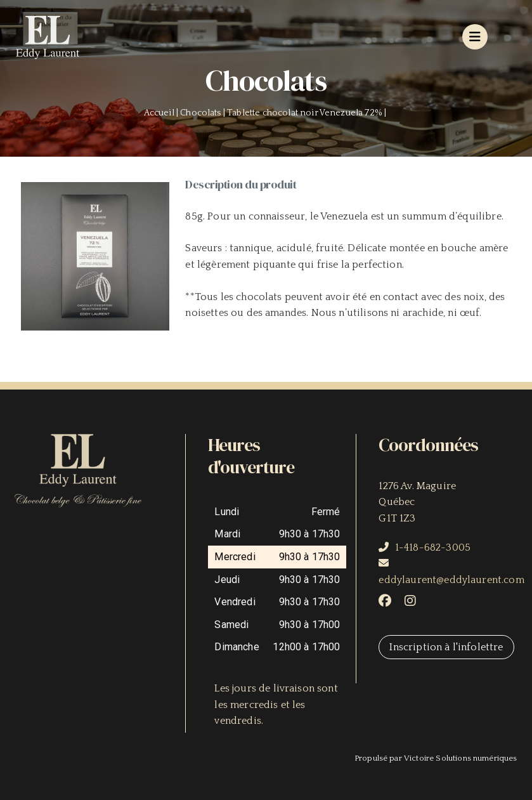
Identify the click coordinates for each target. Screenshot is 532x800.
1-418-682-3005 (433, 548)
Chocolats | (204, 113)
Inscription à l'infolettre (446, 647)
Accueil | (162, 113)
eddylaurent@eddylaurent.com (451, 580)
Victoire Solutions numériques (461, 758)
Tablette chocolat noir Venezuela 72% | (308, 113)
